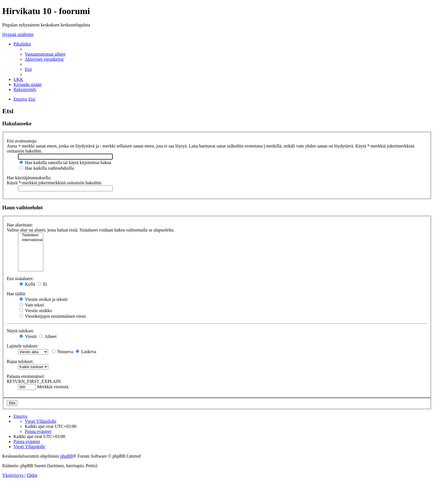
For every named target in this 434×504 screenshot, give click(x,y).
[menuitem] (45, 54)
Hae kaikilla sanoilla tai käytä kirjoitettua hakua (65, 163)
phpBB (66, 456)
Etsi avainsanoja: (22, 141)
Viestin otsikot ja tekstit (43, 299)
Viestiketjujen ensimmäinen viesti (53, 316)
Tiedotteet (31, 235)
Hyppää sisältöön (18, 34)
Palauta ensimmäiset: (26, 376)
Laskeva (86, 352)
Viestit (28, 336)
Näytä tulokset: (20, 331)
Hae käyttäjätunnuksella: (29, 178)
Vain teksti (32, 305)
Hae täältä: (16, 294)
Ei (42, 284)
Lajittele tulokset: (22, 346)
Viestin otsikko (36, 311)
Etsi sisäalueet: (20, 279)
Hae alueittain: (20, 225)
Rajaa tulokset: (20, 361)
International (31, 240)
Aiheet (48, 336)
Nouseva (62, 352)
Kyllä (27, 284)
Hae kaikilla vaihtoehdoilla (47, 168)
